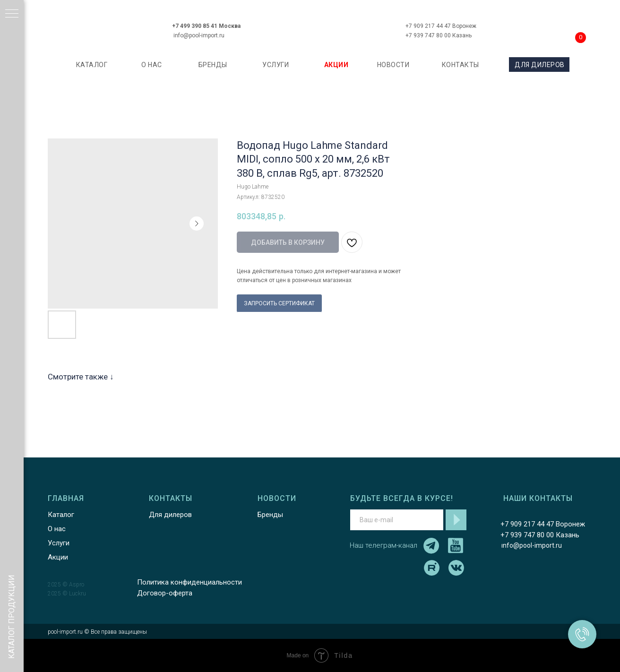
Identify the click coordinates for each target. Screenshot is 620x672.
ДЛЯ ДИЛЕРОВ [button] (540, 65)
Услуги (59, 543)
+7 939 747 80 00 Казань (439, 35)
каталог (92, 65)
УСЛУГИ (276, 65)
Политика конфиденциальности (189, 582)
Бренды (270, 515)
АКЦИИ (336, 65)
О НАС (152, 65)
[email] (397, 520)
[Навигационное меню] (12, 14)
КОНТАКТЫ (461, 65)
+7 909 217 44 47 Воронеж (441, 26)
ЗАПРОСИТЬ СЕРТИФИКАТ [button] (279, 303)
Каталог (61, 515)
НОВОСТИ (393, 65)
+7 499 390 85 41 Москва (206, 26)
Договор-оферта (165, 593)
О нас (57, 529)
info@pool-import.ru (199, 35)
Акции (58, 557)
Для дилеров (170, 515)
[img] (321, 25)
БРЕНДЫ (213, 65)
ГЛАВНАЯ (66, 498)
